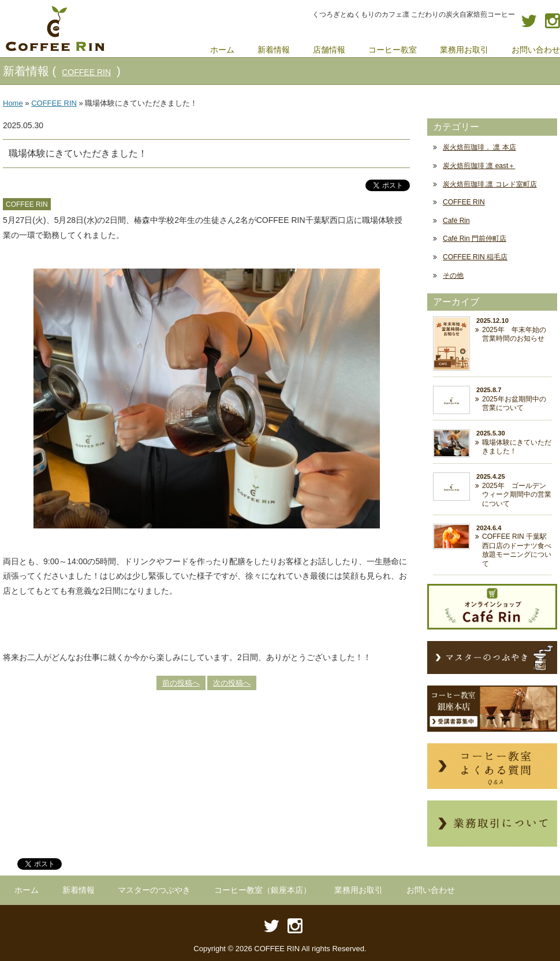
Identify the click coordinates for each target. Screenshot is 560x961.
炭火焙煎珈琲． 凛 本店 (479, 147)
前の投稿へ (181, 683)
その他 (453, 275)
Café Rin (456, 221)
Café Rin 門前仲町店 (475, 239)
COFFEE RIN (86, 72)
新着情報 (79, 890)
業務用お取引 (359, 890)
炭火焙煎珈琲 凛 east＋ (479, 166)
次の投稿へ (232, 683)
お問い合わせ (431, 890)
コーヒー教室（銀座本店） (263, 890)
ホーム (27, 890)
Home (13, 103)
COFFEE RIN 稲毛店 (475, 257)
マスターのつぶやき (154, 890)
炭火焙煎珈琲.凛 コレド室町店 (490, 184)
